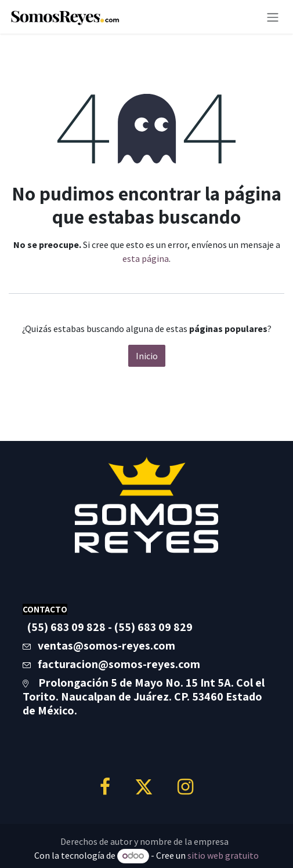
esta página (146, 258)
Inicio (147, 356)
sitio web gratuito (223, 855)
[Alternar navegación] (273, 17)
